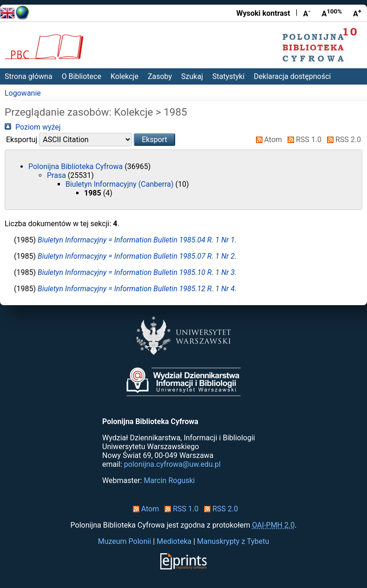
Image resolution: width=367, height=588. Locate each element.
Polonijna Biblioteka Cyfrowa (76, 167)
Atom (267, 140)
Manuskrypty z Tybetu (233, 541)
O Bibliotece (82, 76)
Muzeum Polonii (125, 541)
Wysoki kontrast (263, 13)
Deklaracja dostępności (292, 76)
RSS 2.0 (342, 140)
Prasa (57, 175)
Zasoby (160, 76)
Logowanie (23, 93)
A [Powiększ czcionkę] (357, 13)
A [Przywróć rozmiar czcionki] (332, 13)
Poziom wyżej (33, 127)
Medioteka (174, 541)
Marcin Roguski (169, 480)
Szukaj (192, 76)
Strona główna (29, 76)
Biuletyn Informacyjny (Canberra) (121, 184)
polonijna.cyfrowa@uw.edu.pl (172, 464)
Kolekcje (125, 76)
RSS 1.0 (303, 140)
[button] (154, 140)
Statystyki (228, 76)
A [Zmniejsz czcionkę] (307, 13)
